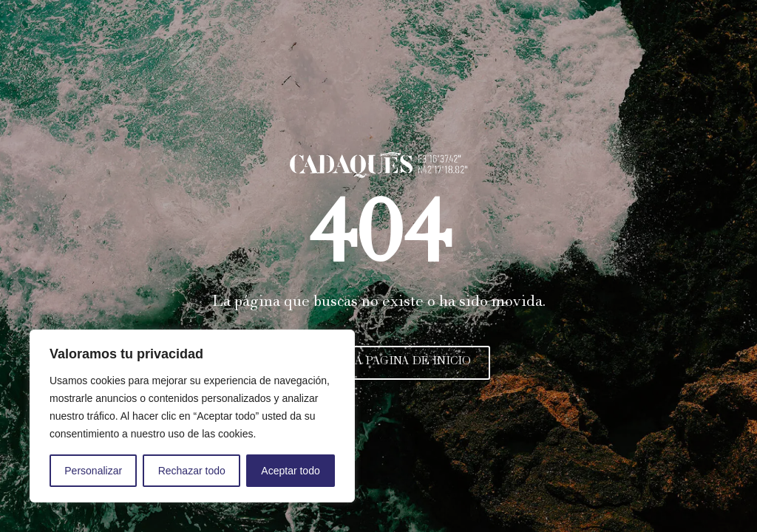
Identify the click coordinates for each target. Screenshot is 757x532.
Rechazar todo (192, 471)
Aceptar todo (290, 471)
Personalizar (93, 471)
